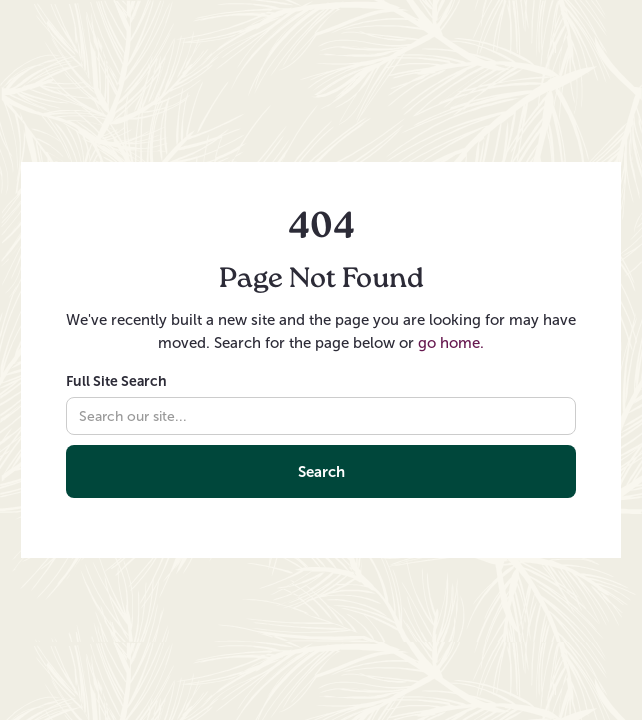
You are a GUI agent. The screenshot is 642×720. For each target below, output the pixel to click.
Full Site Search (116, 381)
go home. (451, 343)
